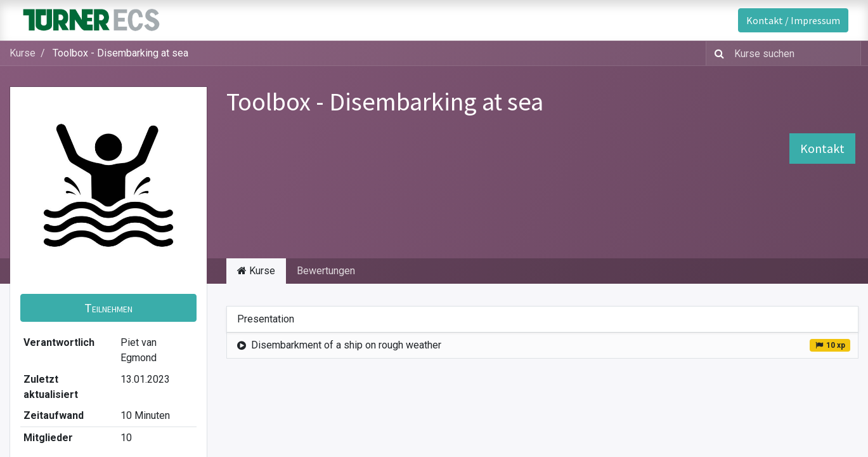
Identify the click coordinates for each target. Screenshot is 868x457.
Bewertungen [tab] (326, 271)
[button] (108, 308)
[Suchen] (717, 53)
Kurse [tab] (256, 271)
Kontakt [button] (822, 148)
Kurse (23, 53)
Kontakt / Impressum (793, 20)
